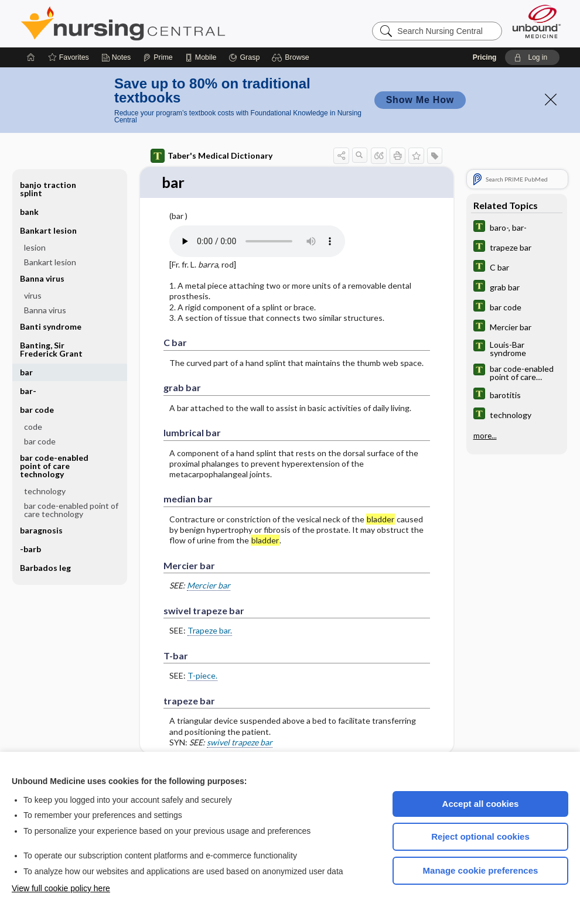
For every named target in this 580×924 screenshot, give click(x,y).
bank (29, 212)
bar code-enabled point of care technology (54, 466)
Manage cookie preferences (481, 870)
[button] (292, 57)
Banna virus (42, 278)
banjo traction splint (48, 189)
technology (45, 491)
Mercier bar (209, 586)
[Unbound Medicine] (537, 21)
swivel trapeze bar (240, 742)
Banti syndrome (51, 326)
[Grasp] (244, 57)
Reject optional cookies (480, 836)
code (33, 427)
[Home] (31, 57)
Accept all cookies (481, 804)
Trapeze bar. (210, 631)
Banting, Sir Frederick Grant (51, 349)
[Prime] (158, 57)
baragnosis (41, 530)
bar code (37, 410)
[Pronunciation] (257, 241)
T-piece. (202, 676)
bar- (28, 391)
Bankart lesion (48, 230)
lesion (35, 247)
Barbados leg (45, 568)
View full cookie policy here (61, 888)
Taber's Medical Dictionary (211, 156)
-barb (30, 549)
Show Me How (420, 100)
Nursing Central (167, 23)
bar (26, 372)
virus (33, 295)
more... (485, 436)
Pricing (485, 57)
